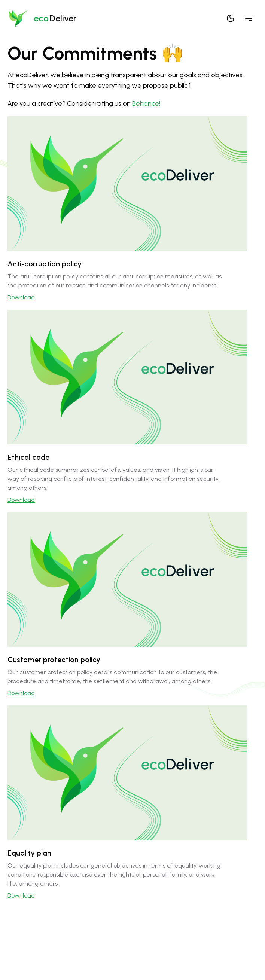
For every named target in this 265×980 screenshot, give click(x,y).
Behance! (146, 103)
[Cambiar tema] (231, 18)
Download (21, 297)
